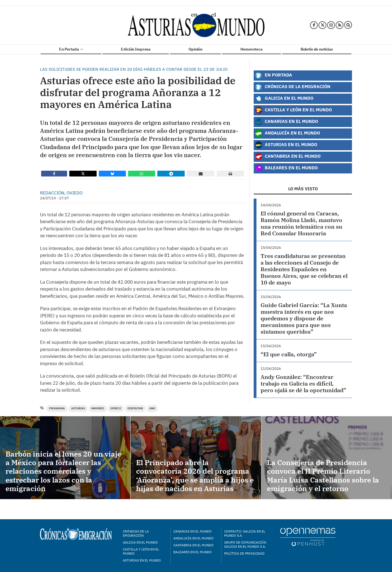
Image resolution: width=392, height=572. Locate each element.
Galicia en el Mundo (284, 99)
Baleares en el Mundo (286, 168)
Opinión (195, 49)
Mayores (98, 408)
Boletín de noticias (317, 49)
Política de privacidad (244, 553)
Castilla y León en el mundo (141, 551)
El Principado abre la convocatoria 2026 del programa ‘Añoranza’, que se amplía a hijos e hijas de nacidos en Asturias (195, 475)
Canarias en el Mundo (286, 122)
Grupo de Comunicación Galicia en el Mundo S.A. (245, 544)
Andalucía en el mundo (194, 538)
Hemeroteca (251, 49)
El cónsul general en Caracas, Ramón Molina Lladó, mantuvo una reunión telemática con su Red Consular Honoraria (301, 223)
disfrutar (135, 408)
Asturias (78, 408)
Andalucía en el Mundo (287, 133)
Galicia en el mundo (140, 542)
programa (57, 408)
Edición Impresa (136, 49)
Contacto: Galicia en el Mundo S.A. (245, 533)
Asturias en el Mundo (286, 145)
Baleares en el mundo (193, 552)
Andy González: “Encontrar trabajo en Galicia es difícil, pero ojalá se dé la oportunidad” (303, 383)
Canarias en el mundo (193, 531)
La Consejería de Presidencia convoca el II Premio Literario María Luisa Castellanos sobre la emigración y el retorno (323, 475)
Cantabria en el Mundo (288, 157)
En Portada (71, 49)
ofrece (116, 408)
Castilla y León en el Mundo (293, 110)
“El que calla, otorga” (289, 354)
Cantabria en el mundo (194, 545)
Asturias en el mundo (142, 560)
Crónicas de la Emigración (293, 87)
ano (152, 408)
